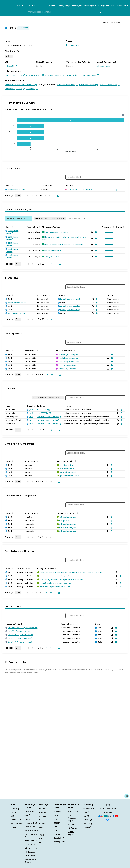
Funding (14, 827)
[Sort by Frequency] (113, 227)
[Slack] (102, 816)
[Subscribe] (98, 816)
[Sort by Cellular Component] (77, 513)
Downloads (30, 812)
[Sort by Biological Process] (55, 568)
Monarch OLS (74, 812)
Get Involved (88, 809)
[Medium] (106, 816)
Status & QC (31, 827)
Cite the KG (30, 844)
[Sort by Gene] (12, 186)
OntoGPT (58, 834)
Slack (86, 812)
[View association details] (116, 190)
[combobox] (65, 12)
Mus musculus (73, 45)
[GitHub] (110, 816)
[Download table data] (57, 196)
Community (123, 6)
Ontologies (77, 6)
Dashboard (30, 856)
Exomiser (58, 812)
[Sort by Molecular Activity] (75, 461)
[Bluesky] (108, 820)
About (52, 6)
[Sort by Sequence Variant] (23, 624)
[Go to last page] (51, 264)
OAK (56, 827)
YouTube (87, 824)
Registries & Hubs (109, 6)
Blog (85, 816)
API (27, 815)
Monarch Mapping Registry (72, 818)
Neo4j (29, 819)
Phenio (42, 824)
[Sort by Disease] (74, 186)
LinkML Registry (72, 833)
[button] (108, 232)
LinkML (56, 819)
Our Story (15, 809)
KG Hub (71, 824)
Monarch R (31, 823)
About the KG (31, 848)
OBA (41, 827)
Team (13, 812)
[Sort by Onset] (123, 227)
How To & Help (31, 830)
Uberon (43, 812)
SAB (12, 816)
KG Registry (73, 828)
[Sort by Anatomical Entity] (74, 351)
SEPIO (42, 839)
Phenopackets (60, 842)
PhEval (57, 815)
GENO (42, 835)
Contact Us (16, 820)
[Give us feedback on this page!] (127, 796)
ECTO (42, 842)
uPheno (43, 816)
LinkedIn (87, 820)
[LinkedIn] (113, 816)
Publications (16, 824)
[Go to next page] (47, 264)
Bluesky (87, 827)
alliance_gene (104, 66)
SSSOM (57, 823)
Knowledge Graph (64, 6)
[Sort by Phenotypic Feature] (62, 227)
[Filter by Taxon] (50, 219)
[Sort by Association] (54, 186)
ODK (56, 830)
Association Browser (30, 861)
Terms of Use (31, 841)
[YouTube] (117, 816)
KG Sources (30, 852)
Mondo (42, 809)
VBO (41, 831)
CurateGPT (59, 838)
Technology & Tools (92, 6)
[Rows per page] (18, 196)
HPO (41, 820)
